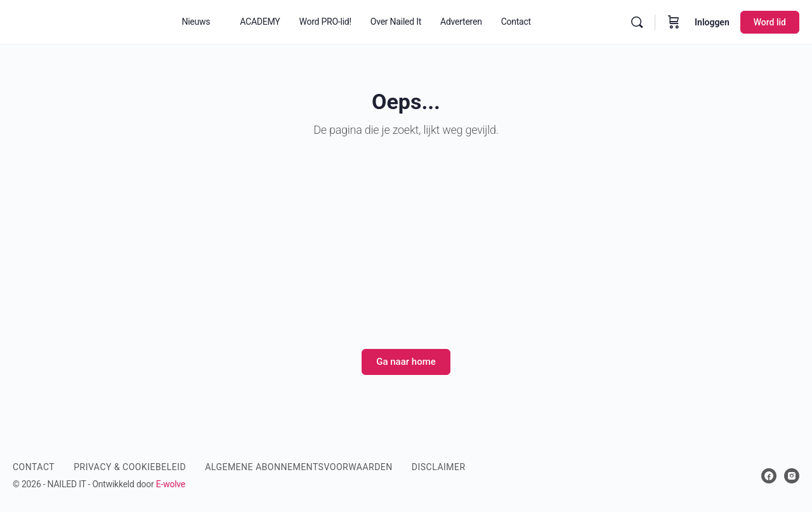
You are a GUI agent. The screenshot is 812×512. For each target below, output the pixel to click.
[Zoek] (637, 22)
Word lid (770, 22)
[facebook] (769, 476)
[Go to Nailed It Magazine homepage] (81, 21)
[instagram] (792, 476)
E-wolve (171, 484)
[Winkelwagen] (674, 22)
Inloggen (712, 22)
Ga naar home (406, 362)
